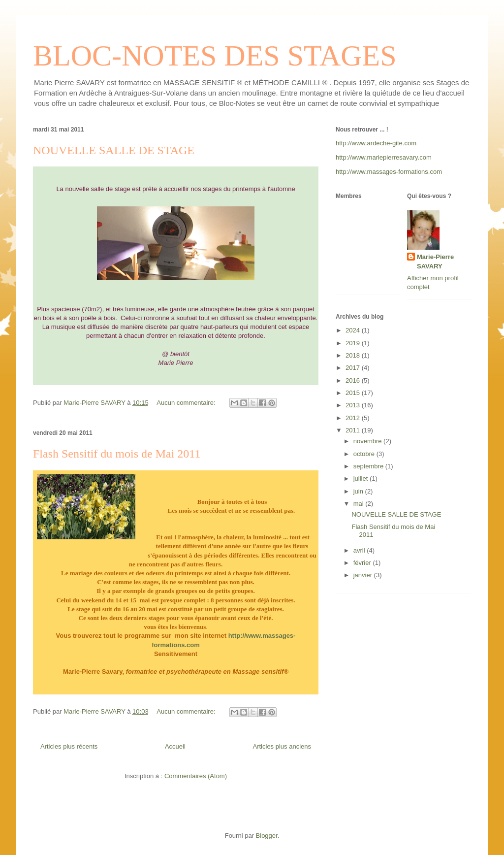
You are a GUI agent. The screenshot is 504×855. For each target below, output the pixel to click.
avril (360, 550)
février (363, 563)
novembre (368, 441)
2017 (354, 368)
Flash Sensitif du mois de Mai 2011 (117, 454)
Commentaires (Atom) (196, 776)
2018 (354, 355)
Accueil (175, 746)
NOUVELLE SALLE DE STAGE (114, 150)
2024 (354, 330)
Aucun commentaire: (187, 403)
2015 (354, 393)
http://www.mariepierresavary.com (384, 157)
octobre (365, 454)
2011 (354, 430)
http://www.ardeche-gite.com (376, 143)
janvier (364, 575)
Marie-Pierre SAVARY (435, 261)
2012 (354, 418)
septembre (369, 466)
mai (360, 504)
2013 (354, 405)
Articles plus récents (69, 746)
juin (359, 491)
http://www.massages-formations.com (389, 172)
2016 (354, 380)
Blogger (267, 836)
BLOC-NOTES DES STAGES (215, 56)
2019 (354, 343)
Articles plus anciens (282, 746)
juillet (362, 478)
